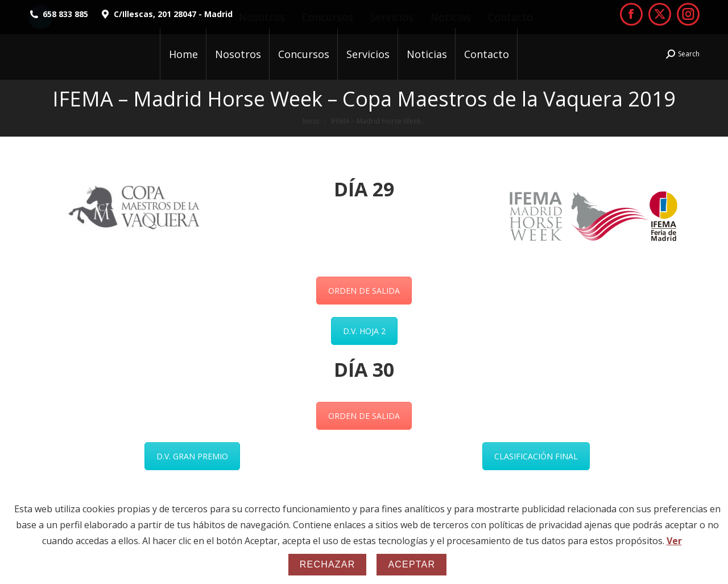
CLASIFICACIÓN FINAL (536, 456)
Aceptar (411, 564)
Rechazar (328, 564)
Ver (674, 541)
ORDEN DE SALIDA (364, 291)
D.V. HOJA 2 (364, 331)
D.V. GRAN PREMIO (192, 456)
